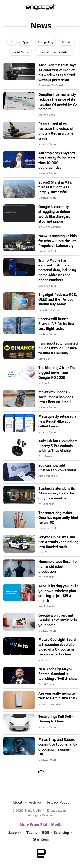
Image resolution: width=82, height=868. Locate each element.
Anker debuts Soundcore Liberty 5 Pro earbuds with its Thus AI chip (58, 446)
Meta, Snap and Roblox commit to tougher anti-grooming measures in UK (58, 747)
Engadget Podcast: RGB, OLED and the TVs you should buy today (58, 300)
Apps (26, 42)
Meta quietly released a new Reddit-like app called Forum (57, 421)
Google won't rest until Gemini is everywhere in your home (58, 620)
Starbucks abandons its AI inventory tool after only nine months (57, 493)
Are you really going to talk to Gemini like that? (58, 696)
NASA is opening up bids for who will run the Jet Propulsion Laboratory (58, 241)
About (17, 803)
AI (12, 42)
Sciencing (61, 833)
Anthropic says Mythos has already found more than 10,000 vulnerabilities (57, 160)
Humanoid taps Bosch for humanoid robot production (58, 567)
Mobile (67, 42)
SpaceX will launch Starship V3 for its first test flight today (56, 324)
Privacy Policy (58, 803)
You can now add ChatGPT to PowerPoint (57, 468)
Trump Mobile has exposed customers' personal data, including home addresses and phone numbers (57, 270)
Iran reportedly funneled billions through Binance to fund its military (58, 348)
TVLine (32, 833)
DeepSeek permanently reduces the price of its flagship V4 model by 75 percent (58, 102)
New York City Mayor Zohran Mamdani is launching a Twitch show (58, 674)
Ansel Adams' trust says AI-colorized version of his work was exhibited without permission (57, 73)
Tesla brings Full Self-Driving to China (56, 719)
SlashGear (41, 840)
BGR (46, 833)
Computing (46, 42)
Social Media (20, 52)
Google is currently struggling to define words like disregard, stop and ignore (55, 214)
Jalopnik (15, 833)
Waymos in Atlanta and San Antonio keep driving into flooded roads (58, 542)
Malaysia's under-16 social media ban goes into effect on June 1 (56, 397)
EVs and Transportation (54, 52)
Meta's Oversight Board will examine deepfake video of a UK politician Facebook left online (57, 647)
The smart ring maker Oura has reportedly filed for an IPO (58, 518)
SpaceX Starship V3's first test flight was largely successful (55, 187)
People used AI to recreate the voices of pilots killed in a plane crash (56, 131)
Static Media (33, 811)
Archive (35, 803)
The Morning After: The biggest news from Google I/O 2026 (57, 373)
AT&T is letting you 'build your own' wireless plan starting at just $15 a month (58, 593)
